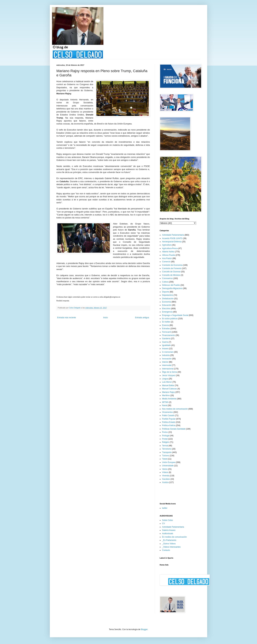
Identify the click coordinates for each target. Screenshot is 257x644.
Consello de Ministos (171, 275)
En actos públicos (170, 319)
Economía (167, 302)
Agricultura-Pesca (170, 248)
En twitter (166, 322)
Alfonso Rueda (169, 255)
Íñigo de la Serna (170, 372)
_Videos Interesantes (171, 547)
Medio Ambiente (169, 399)
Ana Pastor (167, 258)
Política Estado (169, 422)
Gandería (166, 339)
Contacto (166, 550)
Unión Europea (169, 462)
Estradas (166, 329)
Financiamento (169, 335)
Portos (165, 432)
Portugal (166, 436)
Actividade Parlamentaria (173, 235)
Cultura (165, 282)
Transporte (167, 452)
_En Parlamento (169, 540)
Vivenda (166, 476)
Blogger (144, 629)
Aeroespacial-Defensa (172, 242)
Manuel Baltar (168, 385)
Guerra (165, 342)
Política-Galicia (169, 425)
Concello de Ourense (171, 272)
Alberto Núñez (168, 252)
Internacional (168, 369)
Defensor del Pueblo (171, 285)
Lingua (165, 379)
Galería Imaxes (169, 530)
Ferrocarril (167, 332)
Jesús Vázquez (169, 375)
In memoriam (168, 352)
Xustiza (165, 482)
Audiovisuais (168, 533)
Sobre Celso (168, 520)
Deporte (166, 292)
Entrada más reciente (67, 318)
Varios (165, 469)
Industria (166, 355)
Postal (165, 439)
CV (163, 523)
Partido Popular (169, 419)
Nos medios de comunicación (175, 409)
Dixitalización (168, 299)
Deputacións (168, 295)
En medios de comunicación (174, 537)
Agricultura (167, 245)
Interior (165, 362)
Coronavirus (167, 278)
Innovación (167, 359)
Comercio (166, 262)
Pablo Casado (168, 415)
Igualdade (166, 345)
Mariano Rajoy (168, 392)
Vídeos (165, 472)
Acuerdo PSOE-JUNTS (172, 238)
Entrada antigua (142, 318)
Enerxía (165, 325)
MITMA (165, 402)
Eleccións (166, 309)
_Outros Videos (169, 544)
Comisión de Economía (172, 265)
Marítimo (166, 395)
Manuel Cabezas (169, 389)
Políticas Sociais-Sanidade (174, 429)
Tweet (165, 459)
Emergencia (167, 312)
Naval (165, 405)
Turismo (166, 456)
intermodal (167, 365)
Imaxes (165, 349)
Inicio (106, 318)
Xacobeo (166, 479)
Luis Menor (167, 382)
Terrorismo (167, 449)
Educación (167, 305)
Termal (165, 446)
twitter (165, 508)
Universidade (168, 466)
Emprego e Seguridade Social (175, 315)
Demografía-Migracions (172, 288)
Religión (166, 442)
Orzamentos (167, 412)
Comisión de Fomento (172, 268)
